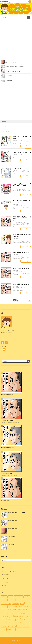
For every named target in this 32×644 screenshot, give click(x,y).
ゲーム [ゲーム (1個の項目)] (28, 600)
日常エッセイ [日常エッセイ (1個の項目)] (15, 613)
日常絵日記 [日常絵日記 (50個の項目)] (5, 616)
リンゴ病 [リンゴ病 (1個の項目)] (4, 607)
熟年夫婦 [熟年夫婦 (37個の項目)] (22, 616)
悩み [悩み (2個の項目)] (3, 613)
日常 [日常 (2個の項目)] (8, 613)
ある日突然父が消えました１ (7, 394)
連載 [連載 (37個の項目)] (3, 629)
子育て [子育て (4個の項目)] (9, 610)
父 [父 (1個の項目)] (28, 616)
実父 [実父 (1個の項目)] (20, 610)
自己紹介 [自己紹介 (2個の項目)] (13, 626)
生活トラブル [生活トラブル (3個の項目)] (11, 620)
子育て (16, 143)
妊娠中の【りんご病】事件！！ (12, 62)
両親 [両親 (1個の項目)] (10, 607)
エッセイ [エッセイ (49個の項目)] (11, 600)
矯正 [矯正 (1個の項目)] (9, 623)
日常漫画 (26, 207)
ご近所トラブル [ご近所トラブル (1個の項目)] (19, 597)
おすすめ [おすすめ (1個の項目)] (4, 597)
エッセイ (16, 142)
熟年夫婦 (23, 225)
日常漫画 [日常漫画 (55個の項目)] (24, 613)
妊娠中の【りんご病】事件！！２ (13, 71)
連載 (21, 259)
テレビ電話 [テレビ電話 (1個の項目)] (15, 603)
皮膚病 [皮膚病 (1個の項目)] (4, 623)
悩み (26, 191)
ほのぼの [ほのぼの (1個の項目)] (27, 597)
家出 (28, 224)
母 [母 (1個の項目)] (11, 616)
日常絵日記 (18, 225)
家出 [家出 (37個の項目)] (25, 610)
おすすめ (16, 189)
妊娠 (24, 142)
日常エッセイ (23, 141)
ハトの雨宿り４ (9, 80)
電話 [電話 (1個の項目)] (9, 629)
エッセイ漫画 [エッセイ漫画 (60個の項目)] (20, 600)
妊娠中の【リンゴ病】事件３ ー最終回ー (15, 67)
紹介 (15, 192)
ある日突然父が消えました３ (7, 500)
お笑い (20, 189)
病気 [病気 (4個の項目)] (18, 620)
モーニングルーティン (20, 191)
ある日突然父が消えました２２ (7, 474)
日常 (28, 172)
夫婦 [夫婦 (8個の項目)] (15, 607)
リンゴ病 (21, 142)
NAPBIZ (19, 640)
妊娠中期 (27, 142)
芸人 (18, 192)
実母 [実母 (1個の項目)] (14, 610)
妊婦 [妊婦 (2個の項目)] (3, 610)
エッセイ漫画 (23, 170)
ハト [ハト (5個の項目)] (22, 603)
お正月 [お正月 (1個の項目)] (11, 597)
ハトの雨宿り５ (9, 76)
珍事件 (27, 225)
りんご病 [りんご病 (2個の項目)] (4, 600)
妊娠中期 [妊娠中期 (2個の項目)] (27, 607)
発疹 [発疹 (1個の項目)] (23, 620)
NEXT (29, 300)
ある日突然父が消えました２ (7, 421)
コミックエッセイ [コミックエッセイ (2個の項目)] (6, 603)
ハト (26, 172)
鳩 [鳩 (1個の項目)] (14, 629)
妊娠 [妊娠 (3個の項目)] (21, 607)
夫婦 (26, 224)
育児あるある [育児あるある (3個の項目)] (5, 626)
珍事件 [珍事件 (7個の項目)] (4, 620)
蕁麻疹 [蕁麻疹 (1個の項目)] (20, 626)
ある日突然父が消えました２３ (7, 447)
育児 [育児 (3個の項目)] (21, 623)
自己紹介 (4, 586)
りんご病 (16, 156)
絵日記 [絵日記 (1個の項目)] (15, 623)
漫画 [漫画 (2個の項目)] (16, 616)
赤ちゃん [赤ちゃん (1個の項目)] (26, 626)
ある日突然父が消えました (20, 206)
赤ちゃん (20, 143)
